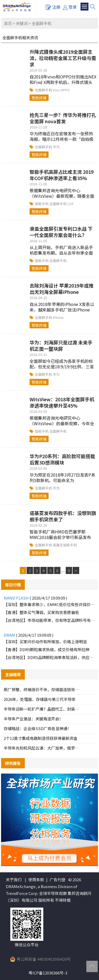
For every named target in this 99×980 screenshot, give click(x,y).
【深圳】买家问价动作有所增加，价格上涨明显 (45, 642)
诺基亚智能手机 (65, 545)
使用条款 (36, 880)
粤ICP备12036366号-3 (48, 973)
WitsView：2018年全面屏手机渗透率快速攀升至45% (62, 402)
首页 (8, 23)
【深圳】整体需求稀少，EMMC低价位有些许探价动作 (50, 604)
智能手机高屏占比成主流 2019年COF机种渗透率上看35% (62, 175)
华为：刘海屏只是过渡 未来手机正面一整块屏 (61, 345)
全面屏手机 (44, 90)
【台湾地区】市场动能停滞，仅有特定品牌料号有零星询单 (50, 620)
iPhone (58, 317)
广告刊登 (58, 880)
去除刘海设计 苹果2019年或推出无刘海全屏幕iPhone (62, 289)
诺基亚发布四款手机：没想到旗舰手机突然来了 (63, 516)
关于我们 (14, 880)
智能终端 (39, 98)
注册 (53, 7)
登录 (70, 7)
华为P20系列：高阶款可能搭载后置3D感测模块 (62, 459)
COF (71, 204)
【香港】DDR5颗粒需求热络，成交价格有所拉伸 (47, 649)
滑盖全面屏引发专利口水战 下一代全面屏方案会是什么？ (61, 232)
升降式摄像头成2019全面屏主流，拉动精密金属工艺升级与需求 (63, 58)
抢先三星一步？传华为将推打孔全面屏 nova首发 (63, 118)
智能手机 (42, 204)
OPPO (65, 90)
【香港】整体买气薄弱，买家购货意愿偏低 (41, 612)
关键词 (22, 23)
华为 (56, 147)
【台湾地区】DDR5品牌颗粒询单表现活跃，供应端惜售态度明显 (50, 657)
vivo (56, 90)
